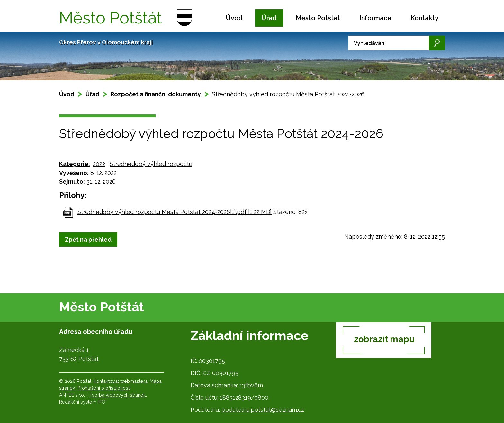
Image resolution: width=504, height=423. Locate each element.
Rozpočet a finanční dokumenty (156, 94)
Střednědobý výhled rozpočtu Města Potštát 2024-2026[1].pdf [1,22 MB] (175, 212)
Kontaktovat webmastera (121, 381)
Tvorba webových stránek (118, 395)
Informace (375, 18)
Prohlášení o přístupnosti (104, 388)
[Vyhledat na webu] (397, 43)
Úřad (269, 18)
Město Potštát (318, 18)
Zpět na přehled (88, 239)
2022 (99, 164)
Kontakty (424, 18)
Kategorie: (75, 164)
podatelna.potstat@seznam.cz (263, 410)
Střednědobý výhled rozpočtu (151, 164)
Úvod (234, 18)
